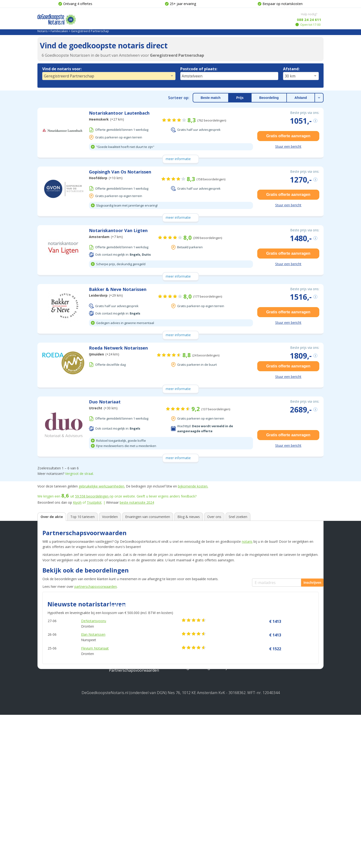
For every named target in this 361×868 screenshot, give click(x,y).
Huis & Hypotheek (127, 706)
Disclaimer (47, 730)
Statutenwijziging (196, 730)
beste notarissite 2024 (137, 502)
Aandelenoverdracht (199, 738)
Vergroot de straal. (79, 474)
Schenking (118, 807)
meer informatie (178, 159)
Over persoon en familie (202, 767)
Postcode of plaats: (199, 69)
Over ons (46, 714)
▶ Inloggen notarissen (272, 756)
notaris (247, 541)
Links (42, 770)
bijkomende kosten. (193, 486)
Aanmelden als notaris (272, 764)
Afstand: (291, 69)
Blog (42, 778)
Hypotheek (119, 738)
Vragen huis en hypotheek (204, 805)
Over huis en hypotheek (202, 759)
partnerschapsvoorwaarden (96, 586)
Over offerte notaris (198, 783)
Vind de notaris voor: (62, 69)
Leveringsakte (122, 746)
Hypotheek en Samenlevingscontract (142, 730)
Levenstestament (124, 783)
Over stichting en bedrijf (202, 775)
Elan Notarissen (93, 634)
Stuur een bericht (288, 146)
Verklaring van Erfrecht (130, 799)
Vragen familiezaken (199, 813)
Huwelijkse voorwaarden (131, 815)
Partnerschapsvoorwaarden (134, 823)
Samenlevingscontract (129, 767)
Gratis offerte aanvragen (288, 136)
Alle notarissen (51, 762)
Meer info (46, 786)
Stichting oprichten (198, 722)
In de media (48, 754)
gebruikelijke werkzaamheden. (102, 486)
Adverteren (47, 746)
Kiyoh (77, 502)
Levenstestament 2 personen (135, 792)
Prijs (240, 98)
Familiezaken (59, 31)
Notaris (42, 31)
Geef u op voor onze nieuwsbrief (281, 729)
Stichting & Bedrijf (200, 706)
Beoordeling (269, 98)
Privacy (44, 722)
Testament (119, 775)
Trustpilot (94, 502)
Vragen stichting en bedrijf (204, 821)
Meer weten (192, 751)
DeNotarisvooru (94, 621)
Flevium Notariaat (95, 648)
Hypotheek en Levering (130, 714)
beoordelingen (92, 496)
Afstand (301, 98)
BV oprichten (192, 714)
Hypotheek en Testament (132, 722)
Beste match (211, 98)
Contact (44, 738)
